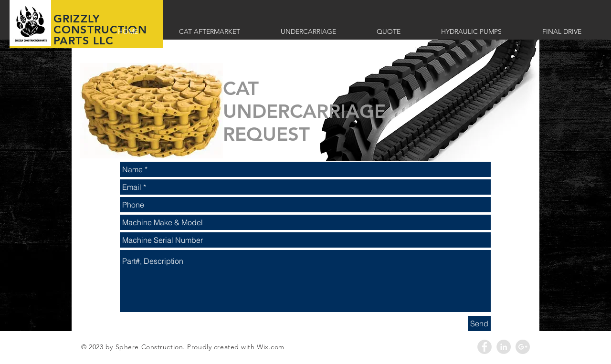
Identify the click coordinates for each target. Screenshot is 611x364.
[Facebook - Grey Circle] (485, 347)
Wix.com (271, 347)
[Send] (479, 323)
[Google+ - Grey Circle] (523, 347)
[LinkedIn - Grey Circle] (504, 347)
